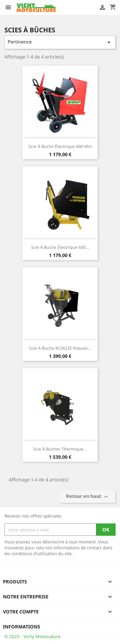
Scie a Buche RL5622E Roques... (60, 348)
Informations (22, 627)
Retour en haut (88, 497)
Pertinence (60, 42)
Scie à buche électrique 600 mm (60, 146)
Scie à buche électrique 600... (60, 247)
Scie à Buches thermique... (60, 449)
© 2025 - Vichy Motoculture (32, 636)
